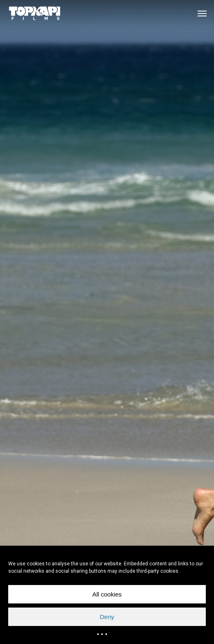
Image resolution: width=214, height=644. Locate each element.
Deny (107, 617)
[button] (202, 13)
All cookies (107, 594)
